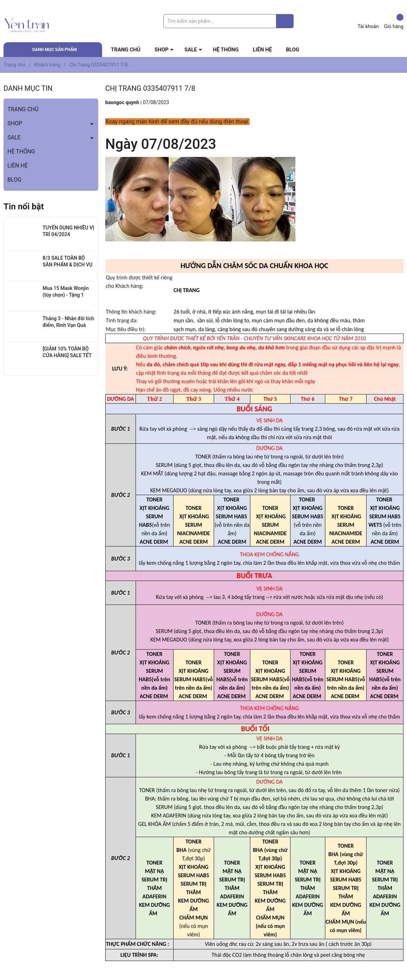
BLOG (293, 50)
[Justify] (285, 21)
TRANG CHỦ (126, 50)
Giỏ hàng (394, 21)
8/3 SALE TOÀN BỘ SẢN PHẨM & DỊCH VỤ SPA (67, 265)
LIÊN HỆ (262, 50)
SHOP (162, 50)
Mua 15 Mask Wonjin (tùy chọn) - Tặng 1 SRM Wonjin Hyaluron (66, 295)
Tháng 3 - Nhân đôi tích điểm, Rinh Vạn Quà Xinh (68, 325)
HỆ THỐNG (226, 50)
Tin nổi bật (24, 207)
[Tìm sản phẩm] (228, 21)
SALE (191, 50)
